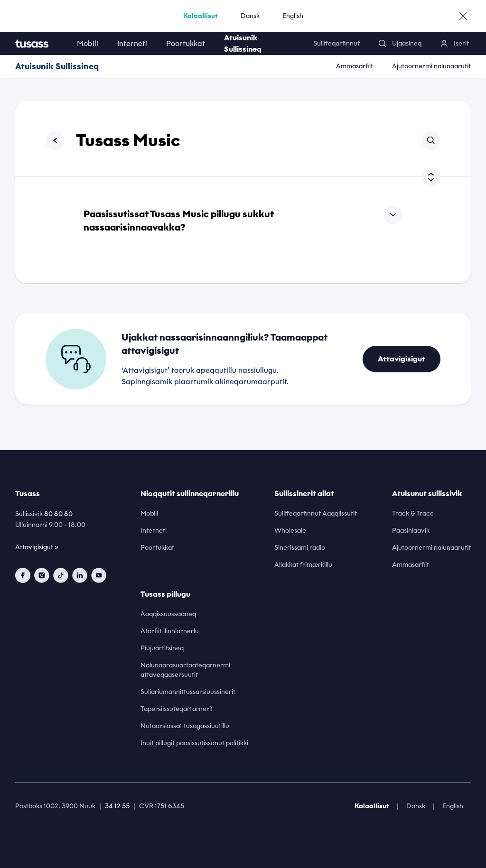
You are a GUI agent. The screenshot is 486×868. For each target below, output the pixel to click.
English (293, 16)
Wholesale (290, 531)
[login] (455, 44)
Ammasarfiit (355, 66)
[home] (41, 44)
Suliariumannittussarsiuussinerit (188, 692)
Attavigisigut (402, 359)
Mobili (88, 43)
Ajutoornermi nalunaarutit (431, 66)
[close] (463, 16)
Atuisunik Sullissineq (243, 43)
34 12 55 (117, 806)
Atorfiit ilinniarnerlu (170, 631)
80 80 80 (58, 514)
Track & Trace (413, 513)
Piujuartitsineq (162, 648)
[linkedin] (80, 575)
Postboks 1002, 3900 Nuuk (55, 806)
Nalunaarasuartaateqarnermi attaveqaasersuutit (185, 670)
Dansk (250, 16)
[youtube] (99, 575)
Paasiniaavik (411, 531)
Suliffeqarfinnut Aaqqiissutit (316, 513)
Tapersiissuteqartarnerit (177, 709)
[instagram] (42, 575)
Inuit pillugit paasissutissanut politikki (194, 743)
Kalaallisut (201, 16)
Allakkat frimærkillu (303, 565)
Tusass (28, 494)
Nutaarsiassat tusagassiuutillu (185, 726)
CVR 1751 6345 (162, 806)
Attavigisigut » (37, 547)
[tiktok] (61, 575)
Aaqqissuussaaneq (168, 614)
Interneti (132, 43)
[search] (400, 44)
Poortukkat (186, 43)
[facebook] (23, 575)
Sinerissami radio (300, 548)
